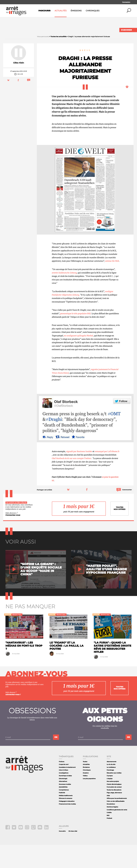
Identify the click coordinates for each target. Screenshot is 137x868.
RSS (108, 839)
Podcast (109, 841)
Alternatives (63, 805)
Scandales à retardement (67, 790)
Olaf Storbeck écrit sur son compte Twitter (71, 482)
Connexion (126, 2)
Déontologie (63, 802)
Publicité (62, 816)
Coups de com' (64, 788)
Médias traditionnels (66, 819)
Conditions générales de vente (117, 833)
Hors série (62, 854)
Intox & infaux (63, 793)
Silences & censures (66, 822)
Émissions (76, 11)
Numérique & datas (65, 799)
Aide (108, 819)
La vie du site (111, 788)
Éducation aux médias (114, 796)
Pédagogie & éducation (67, 824)
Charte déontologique (114, 807)
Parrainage (110, 793)
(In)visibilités (63, 810)
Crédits (109, 836)
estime (112, 284)
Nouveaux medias (65, 807)
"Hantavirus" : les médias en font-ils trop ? (24, 669)
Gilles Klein (19, 86)
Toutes (85, 785)
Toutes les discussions (114, 813)
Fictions (62, 785)
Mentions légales (112, 830)
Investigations (64, 796)
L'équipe (110, 802)
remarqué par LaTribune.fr (107, 475)
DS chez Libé (73, 854)
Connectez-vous (13, 538)
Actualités (61, 11)
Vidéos (85, 799)
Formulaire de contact (114, 810)
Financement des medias (67, 827)
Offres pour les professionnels (117, 822)
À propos (110, 799)
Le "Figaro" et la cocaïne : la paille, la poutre (67, 669)
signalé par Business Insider (79, 475)
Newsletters (111, 827)
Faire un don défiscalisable (116, 824)
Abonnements (111, 785)
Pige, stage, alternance (114, 816)
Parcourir (44, 11)
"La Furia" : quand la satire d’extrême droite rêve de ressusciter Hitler (112, 670)
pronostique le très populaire (75, 337)
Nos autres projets (113, 805)
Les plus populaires (89, 802)
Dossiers (86, 796)
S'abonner (126, 30)
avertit (64, 296)
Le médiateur (111, 790)
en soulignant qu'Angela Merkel (79, 359)
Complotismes (64, 813)
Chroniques (93, 11)
